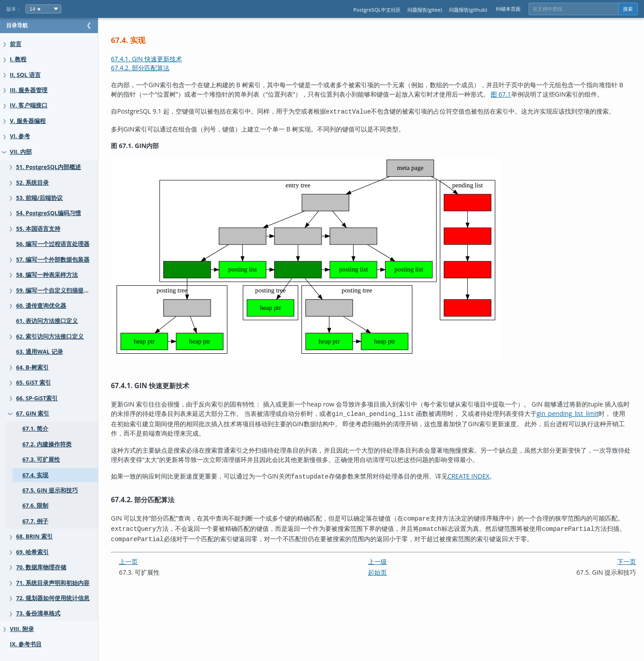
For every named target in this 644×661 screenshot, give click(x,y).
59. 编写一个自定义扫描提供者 (56, 290)
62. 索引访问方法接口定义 (50, 337)
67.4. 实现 (35, 475)
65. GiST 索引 (34, 383)
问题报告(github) (468, 10)
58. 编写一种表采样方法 (47, 275)
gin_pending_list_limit (160, 434)
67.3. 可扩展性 (41, 460)
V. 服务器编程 (28, 121)
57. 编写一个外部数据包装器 (53, 260)
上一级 (386, 568)
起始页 (386, 578)
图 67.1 (532, 94)
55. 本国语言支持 (38, 229)
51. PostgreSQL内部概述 (49, 167)
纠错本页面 (508, 9)
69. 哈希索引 (32, 552)
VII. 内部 (21, 152)
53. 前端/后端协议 (39, 198)
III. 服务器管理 (29, 90)
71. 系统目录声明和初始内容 (53, 583)
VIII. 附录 (22, 629)
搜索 (628, 9)
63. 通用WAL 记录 (40, 352)
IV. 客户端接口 (29, 105)
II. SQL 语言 (25, 75)
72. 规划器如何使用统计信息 (53, 598)
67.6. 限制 (35, 506)
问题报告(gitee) (425, 10)
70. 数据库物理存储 (41, 567)
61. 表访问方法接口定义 (47, 321)
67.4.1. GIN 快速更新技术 (164, 59)
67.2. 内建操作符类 (47, 444)
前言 (16, 44)
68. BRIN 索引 (34, 536)
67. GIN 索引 (33, 413)
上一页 (146, 568)
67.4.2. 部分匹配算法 (158, 68)
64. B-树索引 (32, 367)
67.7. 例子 (35, 521)
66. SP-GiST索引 (37, 398)
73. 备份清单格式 (38, 613)
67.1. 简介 (35, 429)
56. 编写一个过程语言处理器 (53, 244)
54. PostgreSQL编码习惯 (49, 213)
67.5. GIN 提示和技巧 (50, 490)
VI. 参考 (20, 136)
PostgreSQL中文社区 (377, 10)
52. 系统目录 (32, 183)
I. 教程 (18, 59)
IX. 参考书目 (26, 644)
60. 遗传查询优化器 (41, 306)
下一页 (627, 568)
